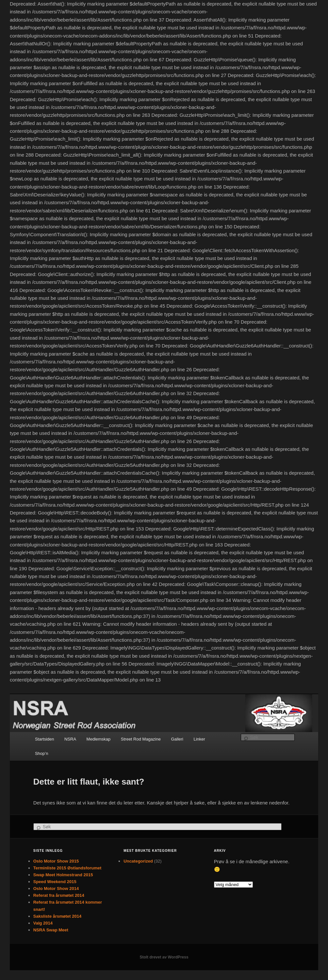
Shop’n (41, 753)
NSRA (70, 739)
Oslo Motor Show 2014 (56, 888)
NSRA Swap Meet (51, 930)
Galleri (177, 739)
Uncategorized (138, 861)
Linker (199, 739)
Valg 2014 (43, 923)
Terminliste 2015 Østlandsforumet (67, 868)
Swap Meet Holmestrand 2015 (63, 875)
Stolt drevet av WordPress (164, 957)
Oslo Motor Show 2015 (56, 861)
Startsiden (45, 739)
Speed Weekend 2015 (55, 882)
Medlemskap (99, 739)
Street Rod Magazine (141, 739)
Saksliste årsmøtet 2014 (57, 916)
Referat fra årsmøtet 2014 (59, 895)
